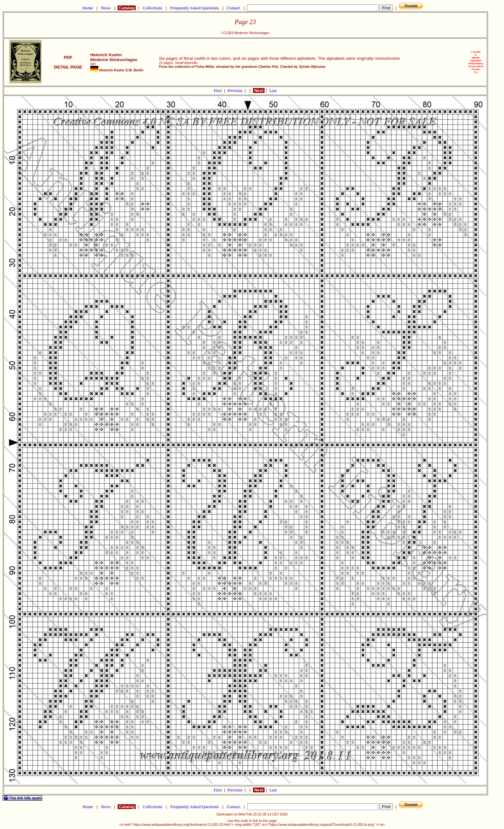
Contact (233, 8)
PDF (68, 57)
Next (259, 91)
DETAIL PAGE (68, 67)
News (106, 8)
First (218, 91)
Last (273, 91)
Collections (153, 8)
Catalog (127, 8)
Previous (236, 91)
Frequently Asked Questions (194, 8)
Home (88, 8)
